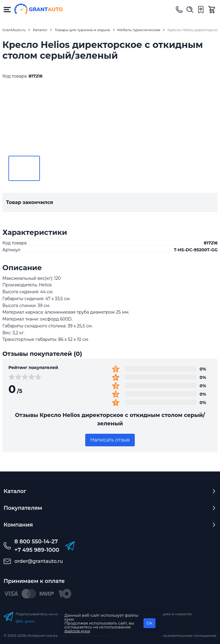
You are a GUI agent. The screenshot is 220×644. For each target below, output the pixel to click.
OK (149, 623)
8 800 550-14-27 (36, 542)
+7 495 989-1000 (37, 550)
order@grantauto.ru (39, 561)
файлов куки (77, 631)
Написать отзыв (110, 440)
